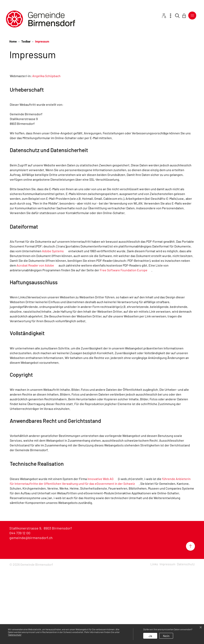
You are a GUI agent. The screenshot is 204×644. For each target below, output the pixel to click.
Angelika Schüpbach (46, 151)
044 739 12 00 (20, 608)
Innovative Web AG (102, 553)
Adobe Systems (55, 326)
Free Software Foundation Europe (126, 345)
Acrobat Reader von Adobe (37, 340)
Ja (150, 636)
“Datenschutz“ (15, 635)
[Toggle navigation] (192, 16)
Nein (166, 636)
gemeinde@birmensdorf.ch (31, 612)
